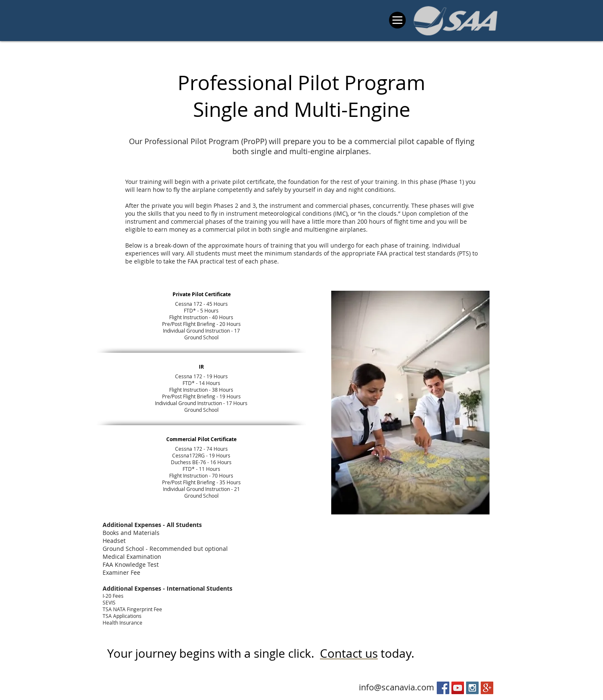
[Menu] (397, 20)
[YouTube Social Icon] (458, 688)
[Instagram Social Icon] (472, 688)
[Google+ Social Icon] (487, 688)
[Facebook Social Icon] (443, 688)
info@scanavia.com (397, 687)
